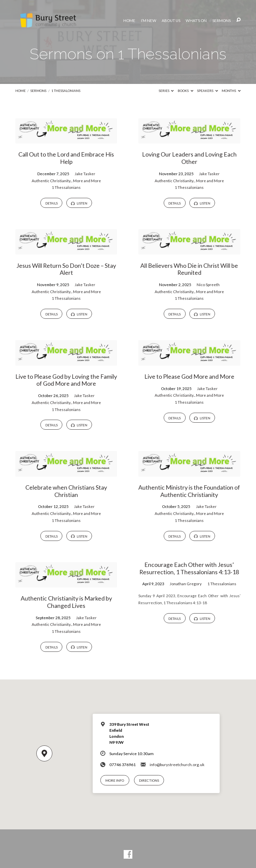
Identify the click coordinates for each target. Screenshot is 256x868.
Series (166, 91)
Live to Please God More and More (189, 376)
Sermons (221, 21)
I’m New (149, 21)
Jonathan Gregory (186, 584)
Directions (149, 780)
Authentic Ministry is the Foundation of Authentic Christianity (189, 491)
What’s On (196, 21)
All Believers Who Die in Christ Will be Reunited (189, 269)
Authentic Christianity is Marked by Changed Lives (66, 602)
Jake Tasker (85, 174)
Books (185, 91)
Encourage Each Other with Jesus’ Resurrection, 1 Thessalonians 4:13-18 (189, 568)
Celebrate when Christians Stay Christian (66, 491)
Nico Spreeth (208, 285)
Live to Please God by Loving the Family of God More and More (66, 380)
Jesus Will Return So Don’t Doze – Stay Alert (66, 269)
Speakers (207, 91)
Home (129, 21)
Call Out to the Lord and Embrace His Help (66, 158)
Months (231, 91)
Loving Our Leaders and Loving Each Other (189, 158)
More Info (115, 780)
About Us (171, 21)
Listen (79, 203)
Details (51, 203)
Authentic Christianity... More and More (66, 181)
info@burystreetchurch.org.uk (177, 765)
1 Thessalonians (66, 91)
